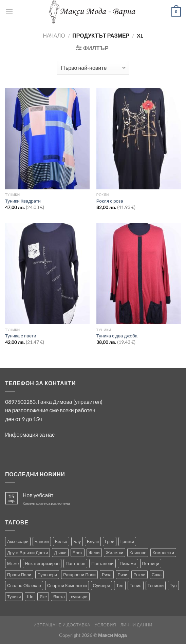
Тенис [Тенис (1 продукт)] (136, 585)
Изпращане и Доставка (62, 625)
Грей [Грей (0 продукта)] (110, 541)
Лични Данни (136, 625)
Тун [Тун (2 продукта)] (173, 585)
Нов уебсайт (38, 495)
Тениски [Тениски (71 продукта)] (156, 585)
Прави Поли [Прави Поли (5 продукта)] (19, 575)
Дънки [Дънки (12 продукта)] (60, 553)
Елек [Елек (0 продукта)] (78, 553)
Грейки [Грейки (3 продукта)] (127, 541)
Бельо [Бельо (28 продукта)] (61, 541)
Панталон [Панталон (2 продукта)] (75, 563)
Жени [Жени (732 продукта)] (94, 553)
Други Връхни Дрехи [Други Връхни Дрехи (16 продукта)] (27, 553)
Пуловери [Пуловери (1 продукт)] (47, 575)
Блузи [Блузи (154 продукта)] (93, 541)
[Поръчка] (93, 68)
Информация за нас (30, 434)
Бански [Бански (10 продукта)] (42, 541)
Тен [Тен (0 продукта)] (120, 585)
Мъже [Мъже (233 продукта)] (13, 563)
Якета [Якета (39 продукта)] (59, 597)
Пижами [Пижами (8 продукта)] (128, 563)
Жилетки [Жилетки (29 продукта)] (115, 553)
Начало (54, 35)
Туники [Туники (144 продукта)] (14, 597)
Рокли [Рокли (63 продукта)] (139, 575)
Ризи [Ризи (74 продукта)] (123, 575)
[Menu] (9, 12)
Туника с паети (21, 336)
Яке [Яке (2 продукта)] (43, 597)
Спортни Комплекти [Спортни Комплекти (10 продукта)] (67, 585)
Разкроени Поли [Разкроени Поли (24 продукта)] (79, 575)
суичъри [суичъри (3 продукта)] (79, 597)
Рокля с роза (110, 201)
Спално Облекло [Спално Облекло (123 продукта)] (24, 585)
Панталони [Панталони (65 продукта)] (102, 563)
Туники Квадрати (23, 201)
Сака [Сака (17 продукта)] (157, 575)
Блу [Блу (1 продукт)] (77, 541)
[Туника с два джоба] (139, 274)
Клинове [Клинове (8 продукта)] (138, 553)
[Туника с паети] (47, 274)
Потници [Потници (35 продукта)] (151, 563)
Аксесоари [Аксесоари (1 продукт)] (18, 541)
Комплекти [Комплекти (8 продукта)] (163, 553)
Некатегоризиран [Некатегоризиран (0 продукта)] (42, 563)
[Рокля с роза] (139, 139)
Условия (105, 625)
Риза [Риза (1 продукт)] (107, 575)
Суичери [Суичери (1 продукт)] (102, 585)
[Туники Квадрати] (47, 139)
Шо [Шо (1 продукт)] (30, 597)
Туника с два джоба (117, 336)
